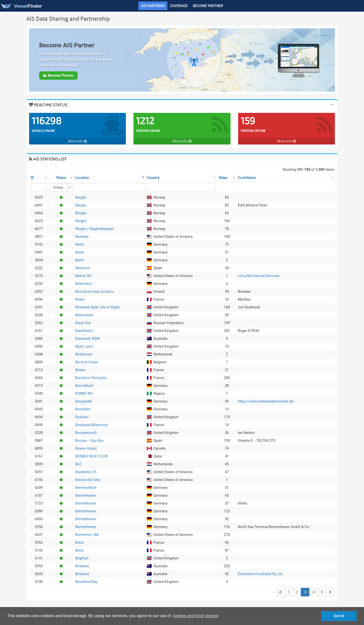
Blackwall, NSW (87, 339)
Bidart (80, 299)
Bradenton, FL (86, 472)
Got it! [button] (339, 616)
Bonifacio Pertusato (91, 378)
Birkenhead (84, 315)
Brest (79, 543)
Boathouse (84, 354)
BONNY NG (84, 393)
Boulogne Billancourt (92, 425)
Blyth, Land (84, 346)
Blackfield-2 (84, 331)
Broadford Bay (87, 582)
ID (32, 178)
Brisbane (82, 566)
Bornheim (83, 409)
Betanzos (83, 268)
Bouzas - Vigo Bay (89, 441)
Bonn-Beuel (84, 386)
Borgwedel (84, 401)
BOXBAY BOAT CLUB (92, 456)
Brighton (82, 558)
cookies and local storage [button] (196, 616)
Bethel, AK (83, 276)
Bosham (82, 417)
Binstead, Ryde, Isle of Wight (97, 307)
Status (61, 178)
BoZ (78, 464)
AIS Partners (153, 6)
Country (153, 178)
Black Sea (83, 323)
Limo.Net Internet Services (259, 276)
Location (82, 178)
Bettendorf (84, 284)
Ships (223, 178)
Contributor (247, 178)
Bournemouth (86, 433)
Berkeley (82, 237)
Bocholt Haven (87, 362)
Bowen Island (86, 448)
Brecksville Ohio (88, 480)
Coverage (179, 6)
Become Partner (208, 6)
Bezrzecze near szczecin (95, 291)
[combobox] (61, 187)
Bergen (81, 197)
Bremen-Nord (86, 488)
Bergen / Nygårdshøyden (95, 229)
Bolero (80, 370)
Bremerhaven (86, 495)
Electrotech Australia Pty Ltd (260, 574)
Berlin (80, 244)
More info (77, 141)
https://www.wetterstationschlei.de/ (266, 401)
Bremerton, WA (87, 535)
